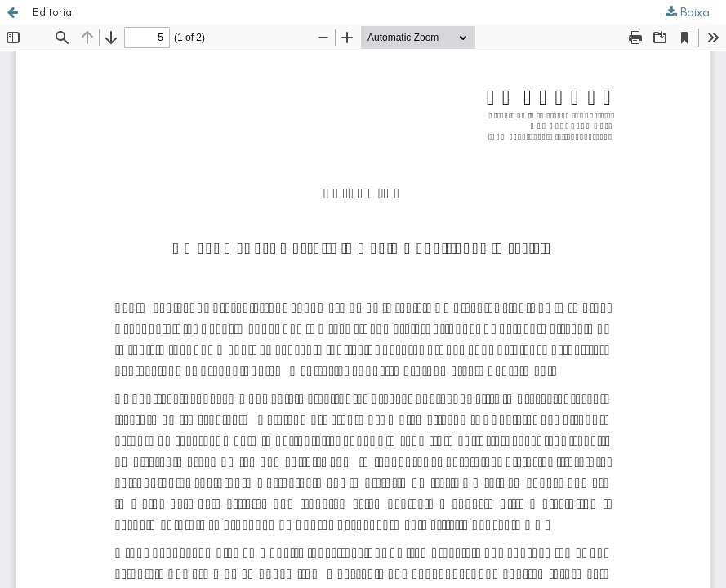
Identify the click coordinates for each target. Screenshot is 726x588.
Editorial (53, 12)
